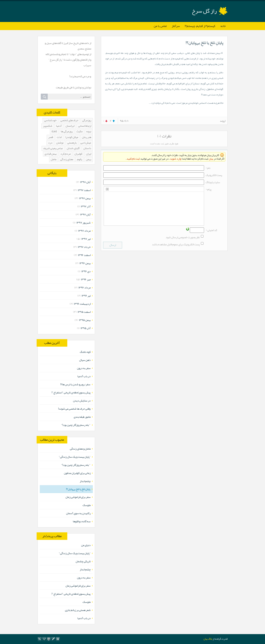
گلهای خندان (73, 148)
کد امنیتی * (211, 230)
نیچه (89, 132)
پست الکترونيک (214, 175)
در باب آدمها (84, 376)
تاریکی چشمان (83, 561)
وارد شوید (176, 159)
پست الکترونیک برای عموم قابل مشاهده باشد (176, 244)
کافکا (54, 132)
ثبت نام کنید (133, 159)
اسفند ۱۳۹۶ (84, 255)
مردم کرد (66, 154)
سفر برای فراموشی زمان (78, 497)
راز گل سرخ (204, 11)
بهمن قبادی (51, 154)
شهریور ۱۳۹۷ (84, 223)
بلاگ (210, 639)
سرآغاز (176, 26)
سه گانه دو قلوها (82, 521)
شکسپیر (48, 126)
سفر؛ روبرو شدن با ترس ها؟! (76, 384)
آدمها (59, 126)
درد (50, 143)
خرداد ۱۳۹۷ (84, 247)
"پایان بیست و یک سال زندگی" (75, 457)
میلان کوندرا (72, 137)
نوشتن (60, 143)
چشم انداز (85, 481)
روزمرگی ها (67, 132)
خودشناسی (50, 120)
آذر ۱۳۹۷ (86, 206)
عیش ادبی (86, 143)
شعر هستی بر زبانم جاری (78, 610)
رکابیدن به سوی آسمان (78, 513)
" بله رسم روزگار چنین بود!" (76, 425)
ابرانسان (70, 126)
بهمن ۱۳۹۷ (85, 198)
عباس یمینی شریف (53, 148)
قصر (51, 137)
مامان (54, 159)
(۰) (159, 136)
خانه (223, 26)
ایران (89, 154)
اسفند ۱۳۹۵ (84, 312)
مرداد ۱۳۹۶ (85, 287)
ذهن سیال (85, 360)
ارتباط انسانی (85, 126)
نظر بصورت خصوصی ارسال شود (183, 237)
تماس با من (160, 26)
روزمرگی (87, 120)
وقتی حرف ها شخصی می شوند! (74, 409)
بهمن (89, 159)
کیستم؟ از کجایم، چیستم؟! (200, 26)
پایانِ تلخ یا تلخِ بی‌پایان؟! (205, 43)
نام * (208, 168)
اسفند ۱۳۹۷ (84, 190)
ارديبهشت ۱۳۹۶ (82, 304)
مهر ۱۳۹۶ (86, 279)
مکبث (79, 132)
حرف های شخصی (69, 120)
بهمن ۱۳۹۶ (85, 263)
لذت (59, 137)
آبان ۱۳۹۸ (85, 182)
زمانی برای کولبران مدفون (77, 473)
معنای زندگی (67, 159)
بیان (211, 159)
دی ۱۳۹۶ (86, 271)
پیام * (208, 189)
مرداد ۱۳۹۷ (84, 231)
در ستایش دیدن (82, 400)
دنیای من (86, 545)
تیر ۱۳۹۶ (86, 296)
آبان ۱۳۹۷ (85, 214)
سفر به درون (84, 368)
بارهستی (72, 143)
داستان (87, 148)
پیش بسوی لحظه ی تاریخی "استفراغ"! (71, 392)
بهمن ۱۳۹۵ (85, 320)
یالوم (80, 159)
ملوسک (87, 505)
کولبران (78, 154)
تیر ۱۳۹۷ (86, 239)
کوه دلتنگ (85, 352)
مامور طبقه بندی (82, 417)
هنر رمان (87, 137)
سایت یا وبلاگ (213, 182)
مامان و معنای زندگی (80, 449)
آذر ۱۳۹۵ (86, 328)
